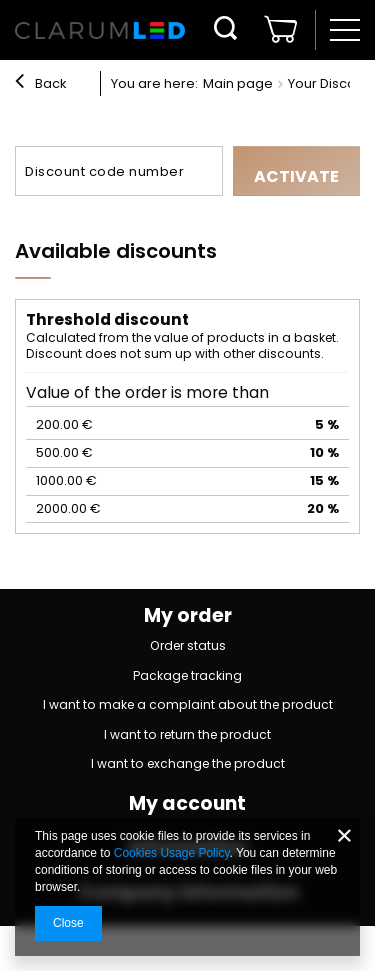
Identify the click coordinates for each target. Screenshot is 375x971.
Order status (188, 646)
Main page (238, 83)
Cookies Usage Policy (172, 853)
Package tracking (187, 676)
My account (187, 804)
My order (188, 616)
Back (41, 84)
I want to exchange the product (188, 764)
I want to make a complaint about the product (188, 705)
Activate (296, 176)
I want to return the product (187, 735)
